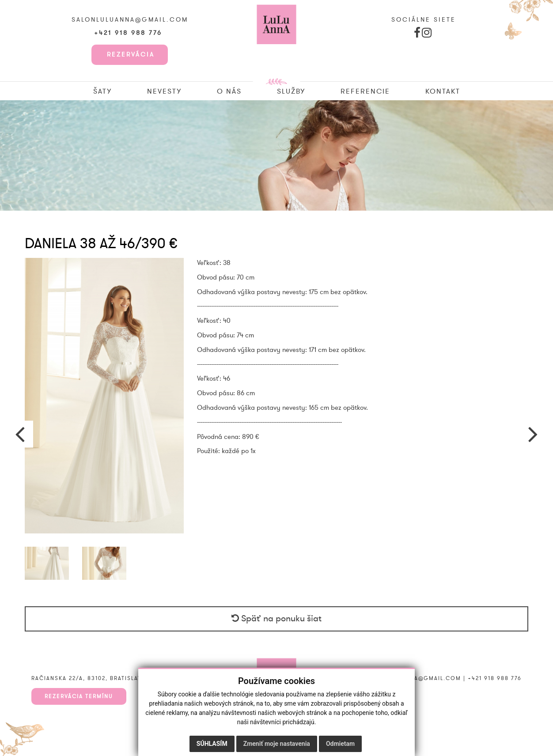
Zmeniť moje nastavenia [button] (277, 744)
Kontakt (443, 91)
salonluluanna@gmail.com (130, 20)
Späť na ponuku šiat (276, 619)
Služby (291, 91)
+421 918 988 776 (130, 33)
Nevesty (164, 91)
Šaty (102, 91)
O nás (229, 91)
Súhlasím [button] (212, 744)
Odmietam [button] (340, 744)
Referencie (365, 91)
